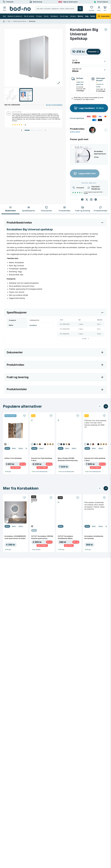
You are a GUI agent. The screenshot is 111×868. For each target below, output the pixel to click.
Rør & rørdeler (29, 16)
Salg (87, 16)
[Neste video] (106, 130)
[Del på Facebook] (82, 200)
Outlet (93, 16)
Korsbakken (33, 325)
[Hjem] (4, 21)
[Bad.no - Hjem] (20, 9)
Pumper (39, 16)
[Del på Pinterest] (96, 200)
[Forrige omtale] (22, 130)
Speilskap (32, 21)
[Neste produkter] (106, 406)
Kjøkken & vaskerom (15, 16)
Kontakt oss (96, 189)
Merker (80, 16)
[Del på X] (87, 200)
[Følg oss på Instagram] (91, 200)
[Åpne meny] (5, 9)
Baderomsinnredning (20, 21)
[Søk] (80, 9)
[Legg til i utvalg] (73, 147)
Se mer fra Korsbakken (54, 105)
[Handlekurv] (105, 9)
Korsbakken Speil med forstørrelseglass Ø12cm (100, 153)
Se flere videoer (75, 132)
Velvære (73, 16)
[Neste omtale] (45, 130)
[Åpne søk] (56, 9)
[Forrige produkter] (100, 406)
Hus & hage (64, 16)
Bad (4, 16)
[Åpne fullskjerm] (33, 58)
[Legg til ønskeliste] (106, 30)
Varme (46, 16)
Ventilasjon (54, 16)
